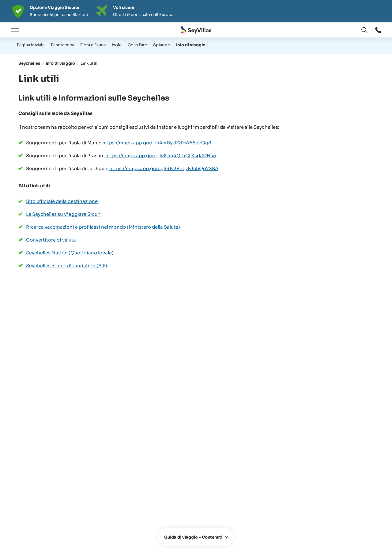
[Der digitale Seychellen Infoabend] (196, 11)
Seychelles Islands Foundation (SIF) (67, 266)
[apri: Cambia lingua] (364, 30)
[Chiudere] (30, 30)
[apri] (196, 537)
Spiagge (162, 45)
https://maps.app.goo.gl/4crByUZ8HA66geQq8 (157, 143)
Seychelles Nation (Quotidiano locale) (70, 253)
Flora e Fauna (93, 45)
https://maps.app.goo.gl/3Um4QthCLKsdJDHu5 (161, 156)
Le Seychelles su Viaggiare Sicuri (63, 214)
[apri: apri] (378, 30)
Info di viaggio (191, 45)
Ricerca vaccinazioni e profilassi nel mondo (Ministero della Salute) (103, 227)
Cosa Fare (137, 45)
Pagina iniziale (31, 45)
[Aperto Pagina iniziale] (196, 30)
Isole (117, 45)
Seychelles (29, 63)
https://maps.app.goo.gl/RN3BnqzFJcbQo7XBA (164, 168)
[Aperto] (14, 30)
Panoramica (62, 45)
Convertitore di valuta (51, 240)
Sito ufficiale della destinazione (62, 201)
